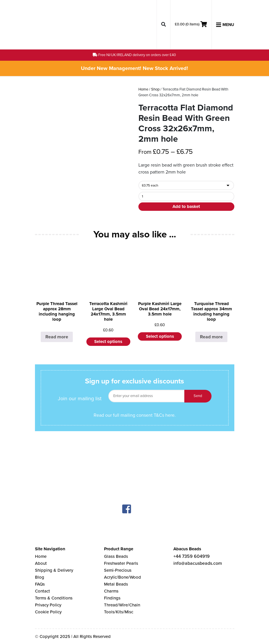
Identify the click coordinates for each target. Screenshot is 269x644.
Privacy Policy (48, 605)
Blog (40, 577)
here (170, 415)
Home (143, 89)
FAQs (40, 584)
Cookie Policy (48, 612)
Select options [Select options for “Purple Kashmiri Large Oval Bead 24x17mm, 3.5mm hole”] (160, 336)
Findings (112, 598)
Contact (42, 591)
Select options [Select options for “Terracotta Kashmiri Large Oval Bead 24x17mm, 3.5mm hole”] (108, 342)
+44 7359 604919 (192, 556)
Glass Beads (116, 556)
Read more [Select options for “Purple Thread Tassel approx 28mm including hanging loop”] (57, 337)
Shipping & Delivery (54, 570)
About (41, 563)
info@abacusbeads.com (198, 563)
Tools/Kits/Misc (119, 612)
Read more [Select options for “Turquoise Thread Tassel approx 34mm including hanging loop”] (211, 337)
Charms (111, 591)
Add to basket (186, 206)
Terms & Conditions (54, 598)
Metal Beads (116, 584)
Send (198, 396)
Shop (155, 89)
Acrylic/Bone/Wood (123, 577)
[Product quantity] (186, 196)
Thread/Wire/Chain (122, 605)
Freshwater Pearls (121, 563)
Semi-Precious (118, 570)
